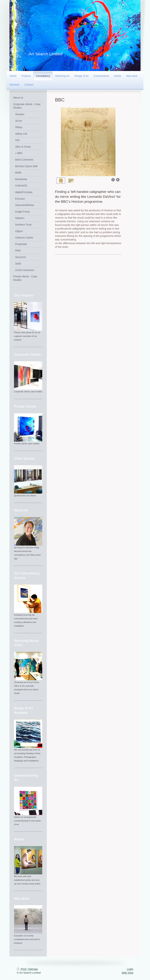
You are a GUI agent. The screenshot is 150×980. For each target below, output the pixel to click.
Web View (127, 973)
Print (22, 969)
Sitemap (33, 969)
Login (130, 969)
